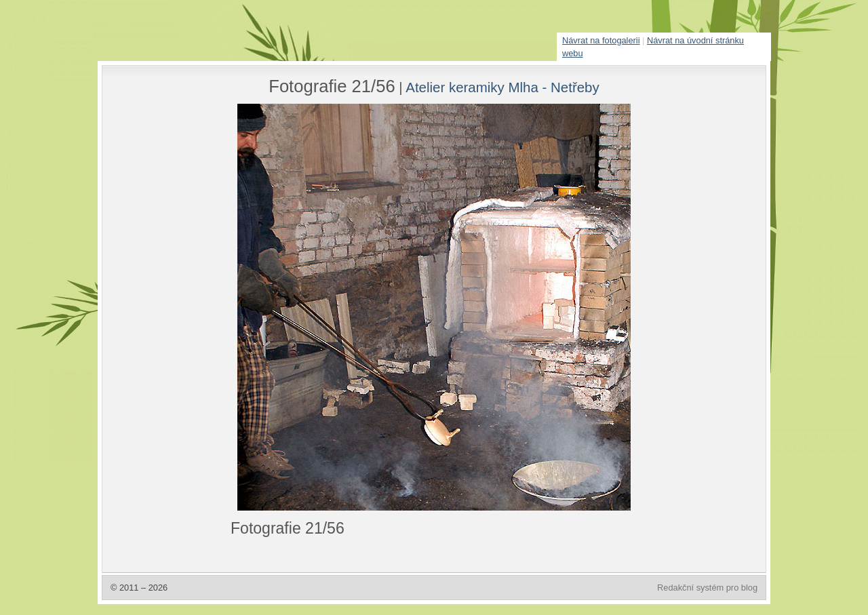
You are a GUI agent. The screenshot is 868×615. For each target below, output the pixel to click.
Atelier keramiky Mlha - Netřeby (502, 87)
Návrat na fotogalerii (601, 40)
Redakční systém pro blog (707, 588)
